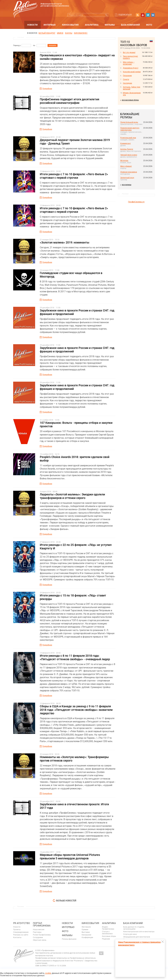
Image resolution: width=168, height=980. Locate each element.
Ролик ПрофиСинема (42, 935)
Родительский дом (128, 138)
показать (53, 45)
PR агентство (22, 923)
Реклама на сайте (21, 935)
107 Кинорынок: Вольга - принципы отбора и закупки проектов (76, 424)
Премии (85, 930)
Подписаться (125, 15)
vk (153, 15)
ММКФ (60, 33)
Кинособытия (70, 25)
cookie (48, 973)
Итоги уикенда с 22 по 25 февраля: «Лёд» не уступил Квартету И (76, 547)
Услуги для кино (130, 934)
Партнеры (37, 932)
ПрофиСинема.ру (136, 202)
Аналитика (92, 25)
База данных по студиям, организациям (134, 928)
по (34, 45)
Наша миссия (39, 930)
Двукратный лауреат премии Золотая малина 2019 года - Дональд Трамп (75, 142)
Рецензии (106, 939)
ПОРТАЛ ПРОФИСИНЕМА (42, 925)
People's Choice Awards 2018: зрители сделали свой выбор (75, 459)
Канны (69, 33)
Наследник (127, 83)
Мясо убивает (126, 166)
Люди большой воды (129, 122)
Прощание (127, 76)
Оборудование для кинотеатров (137, 937)
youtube (143, 15)
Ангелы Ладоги (127, 149)
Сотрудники (38, 937)
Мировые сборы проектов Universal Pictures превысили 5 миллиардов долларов (70, 857)
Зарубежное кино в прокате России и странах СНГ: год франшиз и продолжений (77, 312)
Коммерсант (126, 143)
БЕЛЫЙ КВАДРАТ (47, 33)
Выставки (86, 932)
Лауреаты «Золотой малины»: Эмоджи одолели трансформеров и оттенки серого (72, 496)
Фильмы (110, 25)
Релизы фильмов (69, 939)
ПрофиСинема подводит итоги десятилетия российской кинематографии (70, 101)
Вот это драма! (129, 52)
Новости (32, 25)
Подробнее (47, 89)
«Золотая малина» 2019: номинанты (65, 242)
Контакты (17, 937)
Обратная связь (40, 940)
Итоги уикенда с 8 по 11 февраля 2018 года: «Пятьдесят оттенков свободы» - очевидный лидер (75, 657)
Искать (106, 15)
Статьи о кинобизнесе (107, 933)
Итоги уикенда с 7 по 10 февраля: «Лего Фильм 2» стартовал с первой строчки (74, 176)
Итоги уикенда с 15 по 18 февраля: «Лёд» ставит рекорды (73, 597)
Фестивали (86, 927)
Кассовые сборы (109, 936)
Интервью (50, 25)
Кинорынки (86, 935)
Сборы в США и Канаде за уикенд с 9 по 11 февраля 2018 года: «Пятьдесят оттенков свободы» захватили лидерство (76, 710)
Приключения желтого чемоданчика (130, 129)
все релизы (127, 185)
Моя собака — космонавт (129, 63)
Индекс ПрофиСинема (108, 928)
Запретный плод (127, 178)
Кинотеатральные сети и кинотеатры (139, 932)
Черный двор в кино (129, 155)
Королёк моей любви (132, 72)
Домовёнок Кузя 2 (131, 68)
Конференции (87, 937)
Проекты (17, 930)
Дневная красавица (129, 172)
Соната (126, 79)
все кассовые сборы (130, 100)
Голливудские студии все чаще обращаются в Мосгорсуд (71, 275)
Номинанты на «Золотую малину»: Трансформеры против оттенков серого (74, 759)
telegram (148, 15)
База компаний (130, 25)
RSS (138, 15)
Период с (17, 45)
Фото (149, 25)
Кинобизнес (81, 33)
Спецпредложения (21, 932)
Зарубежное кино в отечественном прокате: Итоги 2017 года (74, 806)
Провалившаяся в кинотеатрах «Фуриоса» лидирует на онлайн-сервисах (77, 57)
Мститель (124, 161)
